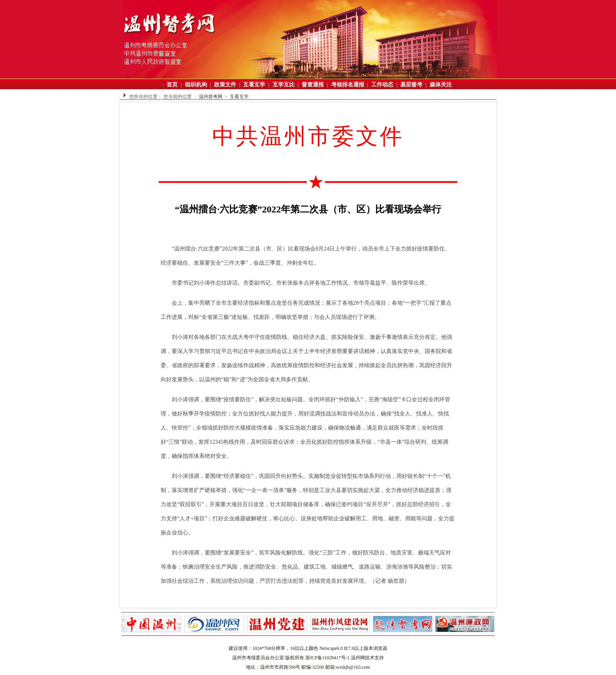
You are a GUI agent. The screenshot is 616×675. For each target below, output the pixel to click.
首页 (172, 85)
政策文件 (225, 85)
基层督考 (411, 85)
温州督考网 (211, 97)
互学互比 (284, 85)
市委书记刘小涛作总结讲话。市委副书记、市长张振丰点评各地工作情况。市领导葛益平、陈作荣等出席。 (302, 283)
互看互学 (254, 85)
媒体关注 (441, 85)
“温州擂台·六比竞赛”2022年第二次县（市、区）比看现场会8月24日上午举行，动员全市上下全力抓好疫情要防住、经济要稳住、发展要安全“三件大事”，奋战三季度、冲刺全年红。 (305, 256)
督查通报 (313, 85)
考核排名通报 (348, 85)
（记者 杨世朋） (390, 581)
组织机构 (196, 85)
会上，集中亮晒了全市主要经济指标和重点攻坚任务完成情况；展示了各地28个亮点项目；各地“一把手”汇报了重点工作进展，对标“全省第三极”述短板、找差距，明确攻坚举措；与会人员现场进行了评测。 (306, 310)
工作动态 (382, 85)
